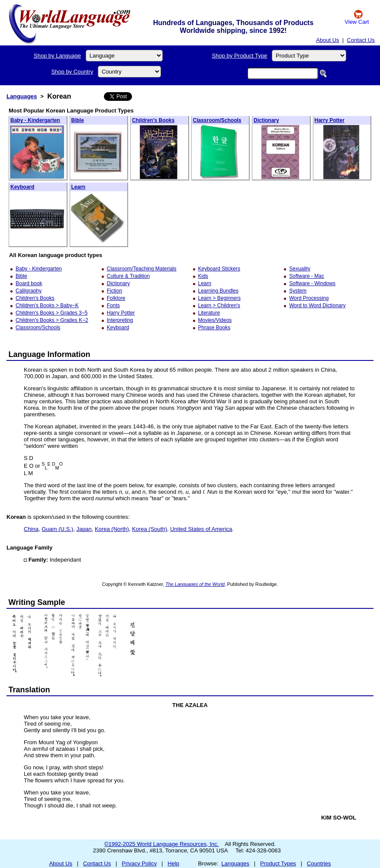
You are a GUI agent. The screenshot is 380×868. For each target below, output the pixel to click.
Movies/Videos (215, 320)
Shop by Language (57, 56)
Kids (203, 276)
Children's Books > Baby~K (47, 305)
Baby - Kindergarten (35, 120)
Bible (78, 120)
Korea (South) (150, 529)
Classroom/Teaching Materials (142, 269)
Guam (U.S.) (57, 529)
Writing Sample (37, 602)
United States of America (201, 529)
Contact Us (361, 40)
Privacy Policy (139, 863)
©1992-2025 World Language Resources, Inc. (161, 844)
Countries (319, 863)
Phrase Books (214, 328)
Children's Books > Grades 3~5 (52, 313)
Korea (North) (112, 529)
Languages (22, 96)
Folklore (116, 298)
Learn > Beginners (219, 298)
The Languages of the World (195, 584)
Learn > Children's (219, 305)
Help (173, 863)
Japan (84, 529)
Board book (29, 283)
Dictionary (266, 120)
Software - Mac (307, 276)
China (31, 529)
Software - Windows (312, 283)
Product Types (278, 863)
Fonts (113, 305)
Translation (29, 690)
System (298, 291)
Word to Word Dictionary (317, 305)
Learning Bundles (218, 291)
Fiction (114, 291)
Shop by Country (72, 72)
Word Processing (309, 298)
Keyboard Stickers (219, 269)
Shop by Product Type (240, 56)
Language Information (50, 354)
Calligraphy (29, 291)
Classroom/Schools (217, 120)
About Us (327, 40)
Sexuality (300, 269)
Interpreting (120, 320)
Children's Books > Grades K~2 (52, 320)
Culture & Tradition (128, 276)
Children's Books (153, 120)
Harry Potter (330, 120)
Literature (209, 313)
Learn (79, 187)
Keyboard (22, 187)
